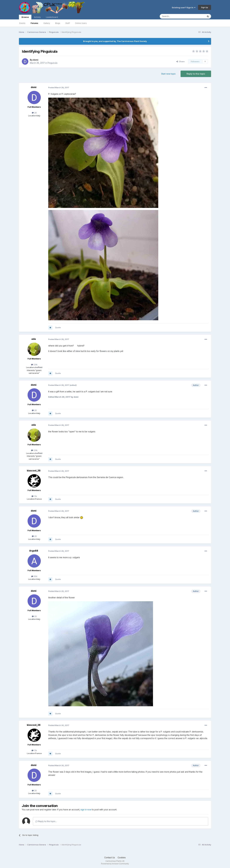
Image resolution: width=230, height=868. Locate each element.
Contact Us (110, 857)
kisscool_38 (34, 471)
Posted (59, 87)
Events (22, 23)
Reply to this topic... (46, 821)
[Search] (175, 16)
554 (34, 576)
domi (36, 60)
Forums (34, 23)
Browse (25, 18)
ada (34, 339)
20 (34, 113)
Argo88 (34, 551)
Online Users (81, 23)
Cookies (122, 857)
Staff (68, 23)
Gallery (47, 23)
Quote (58, 327)
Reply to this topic (196, 74)
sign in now (86, 810)
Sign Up (205, 7)
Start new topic (168, 74)
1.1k (34, 496)
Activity (37, 17)
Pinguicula (52, 63)
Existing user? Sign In (184, 7)
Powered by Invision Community (115, 864)
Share (180, 61)
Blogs (58, 23)
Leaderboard (52, 17)
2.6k (34, 365)
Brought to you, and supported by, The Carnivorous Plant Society (115, 41)
